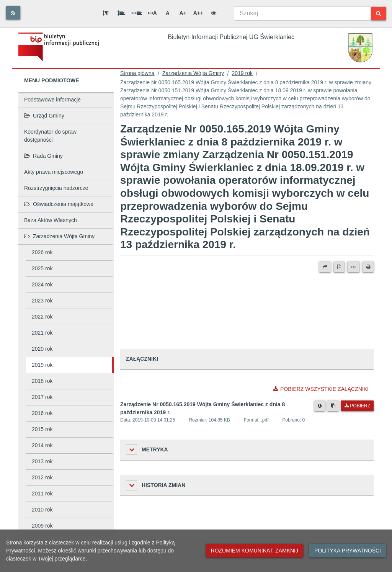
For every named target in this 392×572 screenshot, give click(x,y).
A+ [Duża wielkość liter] (183, 13)
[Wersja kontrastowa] (214, 13)
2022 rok (42, 317)
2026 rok (42, 252)
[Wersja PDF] (339, 267)
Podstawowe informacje (52, 100)
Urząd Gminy (44, 116)
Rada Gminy (43, 156)
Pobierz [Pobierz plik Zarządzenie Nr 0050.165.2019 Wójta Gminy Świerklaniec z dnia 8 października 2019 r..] (357, 406)
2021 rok (42, 333)
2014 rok (42, 445)
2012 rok (42, 477)
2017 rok (42, 397)
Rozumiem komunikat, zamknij (255, 551)
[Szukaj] (378, 14)
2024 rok (42, 284)
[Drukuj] (368, 267)
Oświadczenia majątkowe (59, 204)
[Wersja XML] (354, 267)
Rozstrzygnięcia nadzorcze (56, 188)
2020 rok (42, 349)
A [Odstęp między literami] (152, 13)
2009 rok (42, 526)
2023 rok (42, 301)
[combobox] (302, 13)
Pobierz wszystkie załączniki (321, 389)
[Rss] (13, 13)
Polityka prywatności (348, 551)
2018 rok (42, 381)
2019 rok (42, 365)
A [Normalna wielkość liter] (168, 13)
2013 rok (42, 461)
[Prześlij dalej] (325, 267)
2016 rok (42, 413)
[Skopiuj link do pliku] (333, 406)
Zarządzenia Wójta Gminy (59, 236)
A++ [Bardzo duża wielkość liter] (198, 13)
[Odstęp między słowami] (137, 13)
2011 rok (42, 494)
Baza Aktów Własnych (51, 220)
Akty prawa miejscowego (54, 172)
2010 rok (42, 510)
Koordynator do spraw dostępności (50, 136)
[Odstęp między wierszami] (121, 13)
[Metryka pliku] (320, 406)
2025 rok (42, 268)
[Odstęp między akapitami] (106, 13)
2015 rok (42, 429)
